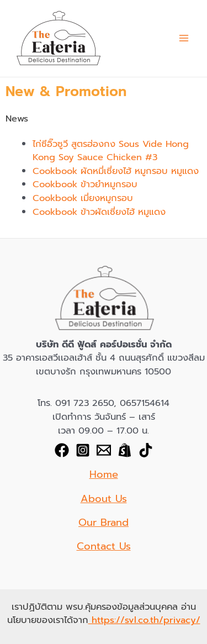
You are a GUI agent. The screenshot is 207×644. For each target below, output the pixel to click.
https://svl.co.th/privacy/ (144, 620)
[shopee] (125, 450)
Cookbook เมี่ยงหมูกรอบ (83, 198)
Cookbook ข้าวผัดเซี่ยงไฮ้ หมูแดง (99, 212)
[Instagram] (83, 450)
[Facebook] (62, 450)
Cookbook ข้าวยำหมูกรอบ (85, 184)
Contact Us (104, 546)
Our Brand (104, 522)
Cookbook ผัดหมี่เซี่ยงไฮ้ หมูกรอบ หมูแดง (116, 171)
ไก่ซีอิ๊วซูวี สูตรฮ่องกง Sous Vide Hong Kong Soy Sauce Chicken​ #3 (111, 151)
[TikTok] (146, 450)
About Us (104, 499)
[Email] (104, 450)
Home (104, 474)
